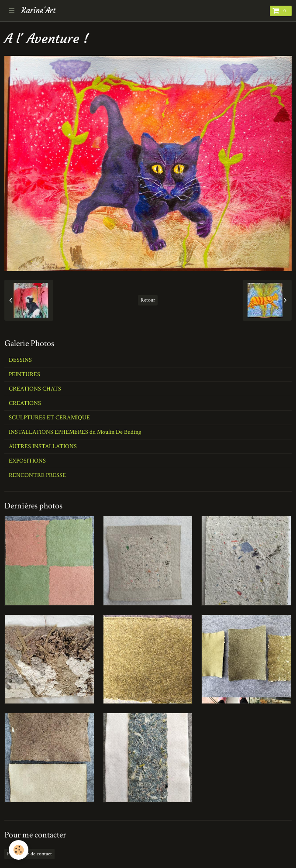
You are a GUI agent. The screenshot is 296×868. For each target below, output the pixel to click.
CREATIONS (25, 403)
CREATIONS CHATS (35, 389)
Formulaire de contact (29, 854)
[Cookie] (19, 850)
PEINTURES (24, 374)
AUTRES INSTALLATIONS (43, 446)
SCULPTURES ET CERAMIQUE (49, 418)
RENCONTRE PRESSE (37, 475)
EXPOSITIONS (27, 461)
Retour (148, 300)
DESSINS (20, 360)
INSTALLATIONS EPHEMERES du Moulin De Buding (75, 432)
